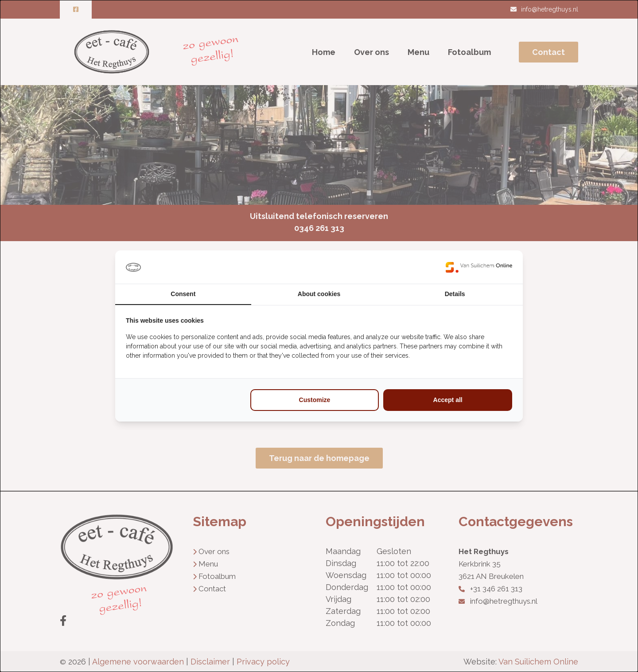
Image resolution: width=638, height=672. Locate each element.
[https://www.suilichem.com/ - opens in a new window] (479, 267)
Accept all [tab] (448, 400)
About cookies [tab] (319, 294)
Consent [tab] (183, 294)
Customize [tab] (315, 400)
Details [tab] (455, 294)
